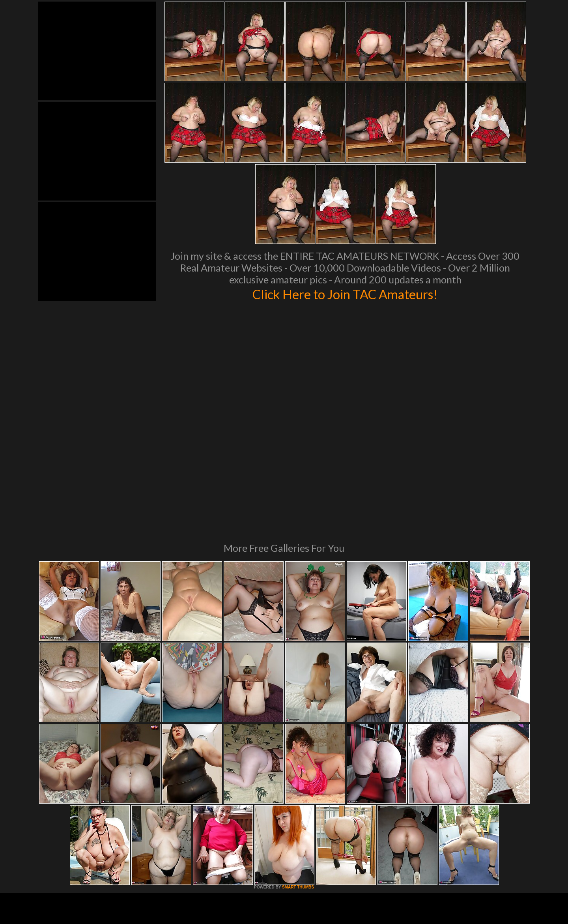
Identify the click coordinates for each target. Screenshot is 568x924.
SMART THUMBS (298, 779)
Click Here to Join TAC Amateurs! (345, 294)
